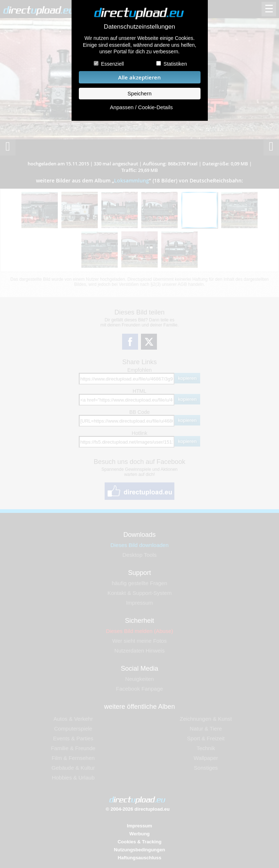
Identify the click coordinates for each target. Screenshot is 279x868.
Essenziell (112, 64)
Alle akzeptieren (139, 77)
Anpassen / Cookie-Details (141, 107)
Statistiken (175, 64)
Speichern (139, 94)
